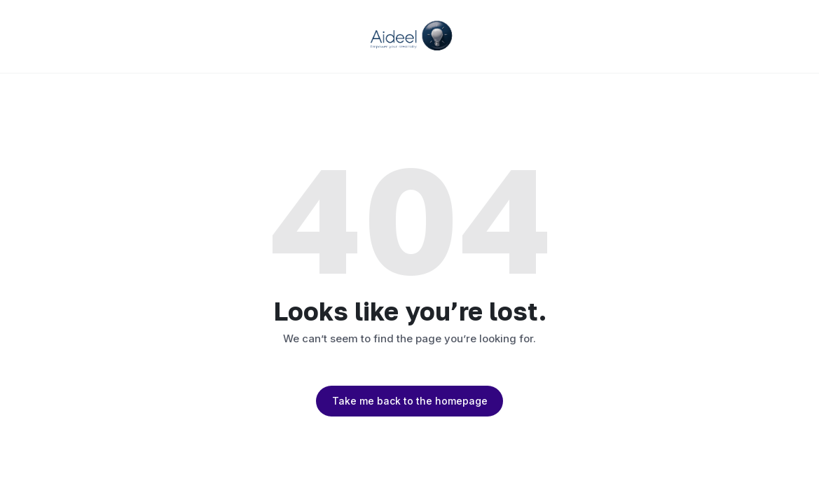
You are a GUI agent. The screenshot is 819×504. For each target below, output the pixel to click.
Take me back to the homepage (410, 401)
